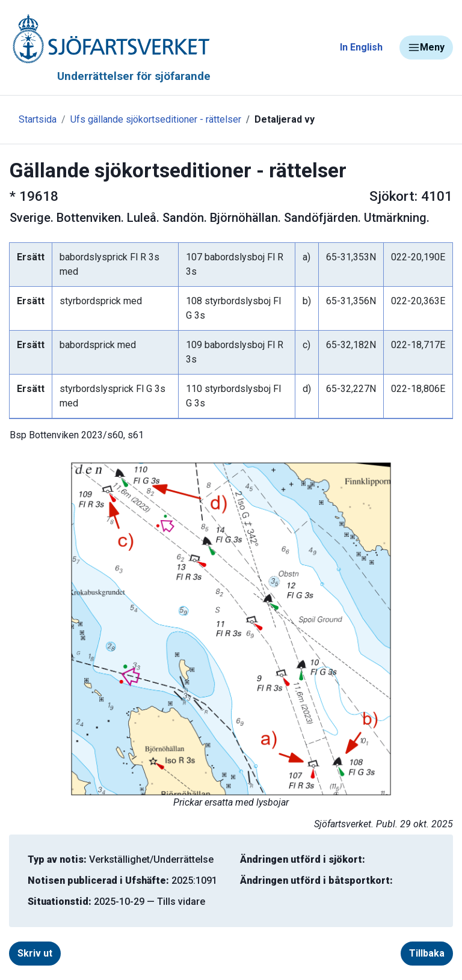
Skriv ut (35, 953)
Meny (426, 47)
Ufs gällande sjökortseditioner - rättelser (156, 119)
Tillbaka (427, 953)
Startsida (38, 119)
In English (361, 47)
